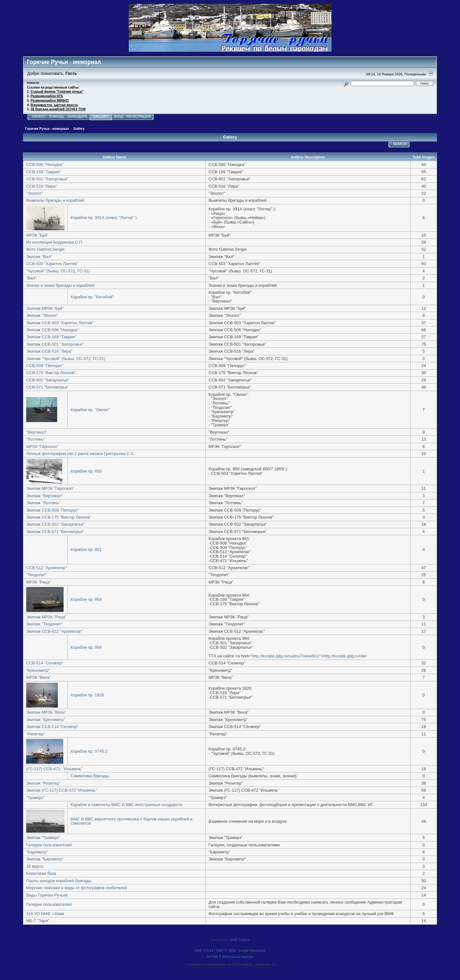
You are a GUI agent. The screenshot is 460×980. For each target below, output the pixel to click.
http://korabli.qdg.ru (341, 656)
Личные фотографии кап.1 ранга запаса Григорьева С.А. (80, 454)
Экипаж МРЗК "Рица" (46, 617)
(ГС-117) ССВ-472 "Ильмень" (54, 769)
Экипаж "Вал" (39, 257)
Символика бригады (90, 776)
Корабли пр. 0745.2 (89, 751)
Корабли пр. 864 (86, 599)
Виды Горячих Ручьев (47, 895)
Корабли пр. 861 (86, 549)
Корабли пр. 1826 (87, 695)
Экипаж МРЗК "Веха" (46, 712)
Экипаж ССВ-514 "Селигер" (52, 727)
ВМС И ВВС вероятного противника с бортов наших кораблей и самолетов (131, 821)
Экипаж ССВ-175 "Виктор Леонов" (59, 517)
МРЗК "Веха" (38, 677)
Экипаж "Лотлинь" (43, 503)
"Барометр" (37, 852)
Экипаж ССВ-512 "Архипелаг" (54, 631)
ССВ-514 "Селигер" (45, 663)
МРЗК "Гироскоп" (42, 447)
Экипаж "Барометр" (45, 859)
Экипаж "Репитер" (43, 783)
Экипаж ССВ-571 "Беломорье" (55, 532)
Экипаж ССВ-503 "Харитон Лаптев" (60, 323)
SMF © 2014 (226, 951)
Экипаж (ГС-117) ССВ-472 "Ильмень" (62, 790)
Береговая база (41, 873)
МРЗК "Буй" (37, 235)
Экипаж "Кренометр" (46, 720)
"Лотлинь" (36, 439)
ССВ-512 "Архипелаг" (47, 568)
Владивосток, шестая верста (54, 105)
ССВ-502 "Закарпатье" (48, 380)
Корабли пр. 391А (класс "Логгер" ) (104, 218)
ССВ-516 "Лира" (42, 186)
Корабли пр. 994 (86, 647)
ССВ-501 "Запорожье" (47, 179)
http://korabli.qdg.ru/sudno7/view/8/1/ (286, 656)
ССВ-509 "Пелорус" (45, 366)
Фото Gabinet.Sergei (45, 249)
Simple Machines (251, 951)
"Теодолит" (37, 575)
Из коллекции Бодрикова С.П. (55, 242)
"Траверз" (35, 798)
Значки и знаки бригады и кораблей (60, 285)
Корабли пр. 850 (86, 471)
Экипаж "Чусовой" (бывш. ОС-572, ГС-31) (66, 359)
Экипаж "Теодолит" (44, 624)
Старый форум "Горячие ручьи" (57, 92)
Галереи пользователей (49, 845)
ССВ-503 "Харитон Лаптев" (52, 264)
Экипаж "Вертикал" (44, 496)
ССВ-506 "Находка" (45, 165)
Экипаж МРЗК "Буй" (45, 308)
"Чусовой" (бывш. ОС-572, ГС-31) (58, 271)
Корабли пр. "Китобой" (92, 297)
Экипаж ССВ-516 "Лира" (49, 351)
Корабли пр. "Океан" (90, 410)
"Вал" (31, 278)
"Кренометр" (38, 670)
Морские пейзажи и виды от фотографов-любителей (77, 888)
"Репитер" (36, 734)
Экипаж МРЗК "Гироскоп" (50, 488)
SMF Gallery (240, 940)
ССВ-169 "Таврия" (44, 172)
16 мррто (35, 866)
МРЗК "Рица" (39, 582)
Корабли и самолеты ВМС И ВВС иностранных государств (126, 805)
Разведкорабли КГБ (47, 96)
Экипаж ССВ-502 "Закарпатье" (55, 524)
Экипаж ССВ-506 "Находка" (53, 330)
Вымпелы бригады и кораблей (55, 200)
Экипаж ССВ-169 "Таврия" (51, 337)
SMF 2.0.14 (204, 951)
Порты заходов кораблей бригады (59, 881)
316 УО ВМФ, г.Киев (45, 914)
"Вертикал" (37, 432)
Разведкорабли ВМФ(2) (50, 101)
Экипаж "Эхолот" (42, 315)
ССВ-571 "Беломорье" (47, 387)
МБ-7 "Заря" (38, 921)
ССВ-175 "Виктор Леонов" (51, 373)
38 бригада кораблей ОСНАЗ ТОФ (58, 109)
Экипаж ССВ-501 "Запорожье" (55, 344)
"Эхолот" (34, 193)
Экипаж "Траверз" (43, 838)
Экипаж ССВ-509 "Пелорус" (53, 510)
